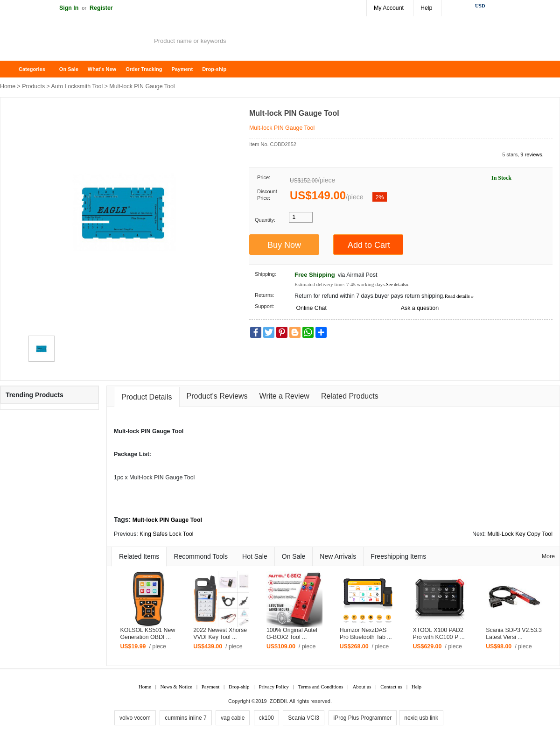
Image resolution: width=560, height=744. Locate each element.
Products (33, 86)
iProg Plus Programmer (363, 718)
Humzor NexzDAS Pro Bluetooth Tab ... (366, 634)
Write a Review (284, 396)
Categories (32, 69)
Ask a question (420, 308)
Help (426, 8)
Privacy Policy (273, 687)
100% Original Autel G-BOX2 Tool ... (292, 634)
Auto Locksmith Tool (77, 86)
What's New (102, 69)
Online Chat (311, 308)
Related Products (350, 396)
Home (12, 69)
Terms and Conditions (321, 687)
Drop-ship (214, 69)
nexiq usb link (421, 718)
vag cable (233, 718)
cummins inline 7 (185, 718)
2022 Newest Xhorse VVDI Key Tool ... (220, 634)
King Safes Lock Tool (167, 534)
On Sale (69, 69)
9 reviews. (532, 154)
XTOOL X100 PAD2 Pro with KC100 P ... (438, 634)
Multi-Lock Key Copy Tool (520, 534)
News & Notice (176, 687)
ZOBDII (278, 701)
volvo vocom (135, 718)
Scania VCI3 (304, 718)
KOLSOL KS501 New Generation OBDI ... (147, 634)
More (548, 556)
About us (362, 687)
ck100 (266, 718)
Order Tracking (144, 69)
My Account (389, 8)
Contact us (391, 687)
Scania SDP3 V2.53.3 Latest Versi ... (514, 634)
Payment (182, 69)
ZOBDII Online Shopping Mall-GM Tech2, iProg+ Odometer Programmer (75, 42)
